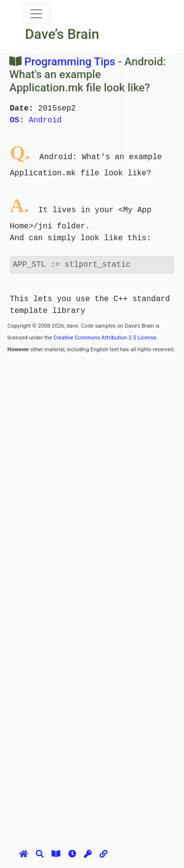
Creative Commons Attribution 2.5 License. (106, 338)
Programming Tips (70, 61)
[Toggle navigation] (36, 14)
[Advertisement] (92, 447)
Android (36, 120)
